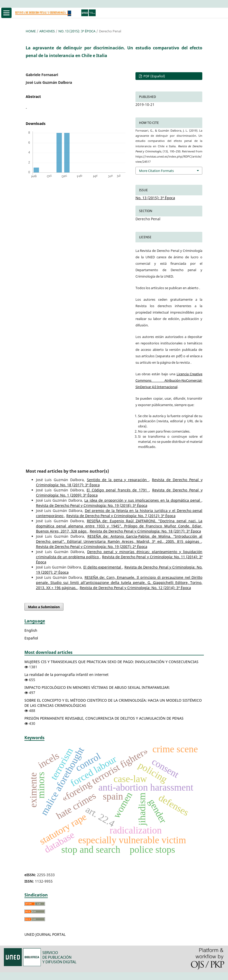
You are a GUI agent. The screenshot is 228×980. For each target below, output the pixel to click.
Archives (47, 31)
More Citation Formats (156, 171)
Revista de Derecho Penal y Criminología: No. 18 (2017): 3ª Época (145, 531)
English (31, 630)
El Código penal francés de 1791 (118, 490)
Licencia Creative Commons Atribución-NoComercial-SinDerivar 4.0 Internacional (169, 380)
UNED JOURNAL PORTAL (45, 934)
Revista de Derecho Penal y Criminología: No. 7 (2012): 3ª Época (121, 516)
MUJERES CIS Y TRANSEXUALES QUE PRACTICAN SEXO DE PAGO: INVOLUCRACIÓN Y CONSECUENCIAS (111, 662)
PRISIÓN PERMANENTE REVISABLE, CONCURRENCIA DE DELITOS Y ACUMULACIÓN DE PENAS (104, 718)
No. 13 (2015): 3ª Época (77, 31)
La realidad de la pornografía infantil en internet (66, 675)
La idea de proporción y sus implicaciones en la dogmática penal (143, 500)
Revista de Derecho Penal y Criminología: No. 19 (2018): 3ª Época (92, 505)
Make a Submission (44, 607)
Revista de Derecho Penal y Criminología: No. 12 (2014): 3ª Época (135, 588)
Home (31, 31)
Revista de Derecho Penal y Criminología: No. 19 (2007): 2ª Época (92, 547)
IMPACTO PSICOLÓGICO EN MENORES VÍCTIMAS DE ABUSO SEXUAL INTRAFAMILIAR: (97, 687)
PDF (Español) (154, 76)
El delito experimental (103, 567)
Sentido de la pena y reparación (118, 480)
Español (31, 638)
